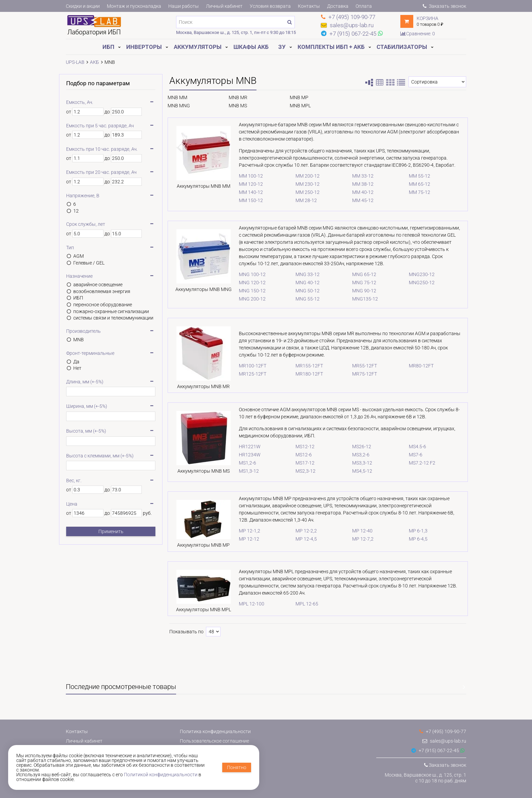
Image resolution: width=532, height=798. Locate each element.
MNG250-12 (420, 283)
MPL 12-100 (245, 606)
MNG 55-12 (302, 299)
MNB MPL (300, 106)
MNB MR (238, 97)
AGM (79, 256)
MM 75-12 (418, 192)
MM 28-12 (301, 200)
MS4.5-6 (416, 447)
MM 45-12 (359, 200)
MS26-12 (358, 447)
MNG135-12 (362, 299)
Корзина (427, 18)
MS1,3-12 (242, 472)
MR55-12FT (361, 366)
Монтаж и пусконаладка (134, 6)
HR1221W (243, 447)
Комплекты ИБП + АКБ (331, 47)
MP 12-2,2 (301, 532)
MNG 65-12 (361, 274)
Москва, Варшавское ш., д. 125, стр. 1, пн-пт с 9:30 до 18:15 (236, 32)
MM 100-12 (244, 176)
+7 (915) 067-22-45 (435, 750)
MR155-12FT (304, 366)
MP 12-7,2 (359, 540)
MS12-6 (299, 455)
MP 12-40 (359, 532)
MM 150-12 (244, 200)
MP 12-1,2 (243, 532)
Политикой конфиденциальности (161, 775)
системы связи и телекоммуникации (113, 318)
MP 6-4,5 (416, 540)
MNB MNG (179, 106)
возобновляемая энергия (102, 291)
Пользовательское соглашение (214, 741)
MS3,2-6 (357, 455)
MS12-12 (300, 447)
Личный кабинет (224, 6)
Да (76, 362)
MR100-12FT (246, 366)
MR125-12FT (246, 374)
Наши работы (184, 6)
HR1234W (243, 455)
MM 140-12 (244, 192)
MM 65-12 (418, 184)
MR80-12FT (420, 366)
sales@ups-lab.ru (444, 741)
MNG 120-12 (245, 283)
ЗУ (282, 47)
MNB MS (238, 106)
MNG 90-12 (361, 291)
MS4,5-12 (359, 472)
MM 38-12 (359, 184)
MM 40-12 (359, 192)
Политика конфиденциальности (215, 731)
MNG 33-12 (302, 274)
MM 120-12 (244, 184)
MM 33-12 (359, 176)
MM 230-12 (302, 184)
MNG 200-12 (245, 299)
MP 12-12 (242, 540)
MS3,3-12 (359, 464)
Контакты (309, 6)
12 (76, 211)
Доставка (338, 6)
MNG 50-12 (302, 291)
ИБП (108, 47)
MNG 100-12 (245, 274)
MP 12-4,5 (301, 540)
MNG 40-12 (302, 283)
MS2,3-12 (300, 472)
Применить (111, 531)
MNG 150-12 (245, 291)
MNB (79, 340)
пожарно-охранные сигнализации (111, 311)
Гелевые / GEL (89, 263)
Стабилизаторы (402, 47)
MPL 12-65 (302, 606)
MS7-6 (414, 455)
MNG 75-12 (361, 283)
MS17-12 (300, 464)
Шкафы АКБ (251, 47)
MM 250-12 (302, 192)
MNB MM (177, 97)
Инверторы (144, 47)
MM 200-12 (302, 176)
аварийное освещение (98, 285)
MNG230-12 (420, 274)
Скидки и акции (83, 6)
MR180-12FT (304, 374)
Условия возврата (270, 6)
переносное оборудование (103, 305)
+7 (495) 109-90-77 (443, 731)
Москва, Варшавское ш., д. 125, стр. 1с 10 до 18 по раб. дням (425, 778)
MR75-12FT (361, 374)
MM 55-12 (418, 176)
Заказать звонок (444, 6)
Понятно (237, 767)
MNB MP (299, 97)
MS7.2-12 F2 (420, 464)
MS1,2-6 (241, 464)
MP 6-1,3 (416, 532)
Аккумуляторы (198, 47)
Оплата (364, 6)
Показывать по (186, 635)
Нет (77, 368)
